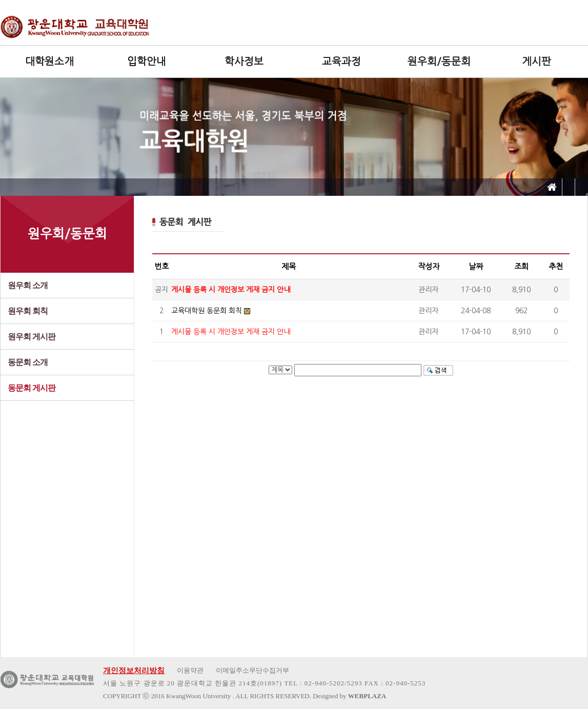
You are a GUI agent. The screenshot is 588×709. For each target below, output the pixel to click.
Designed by (349, 696)
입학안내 (147, 62)
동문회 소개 (28, 362)
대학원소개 (49, 62)
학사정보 (244, 62)
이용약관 (190, 670)
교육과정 (341, 62)
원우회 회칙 (28, 311)
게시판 (536, 62)
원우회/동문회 (439, 62)
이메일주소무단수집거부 (252, 670)
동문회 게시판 (32, 388)
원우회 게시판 (32, 337)
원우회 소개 (28, 285)
